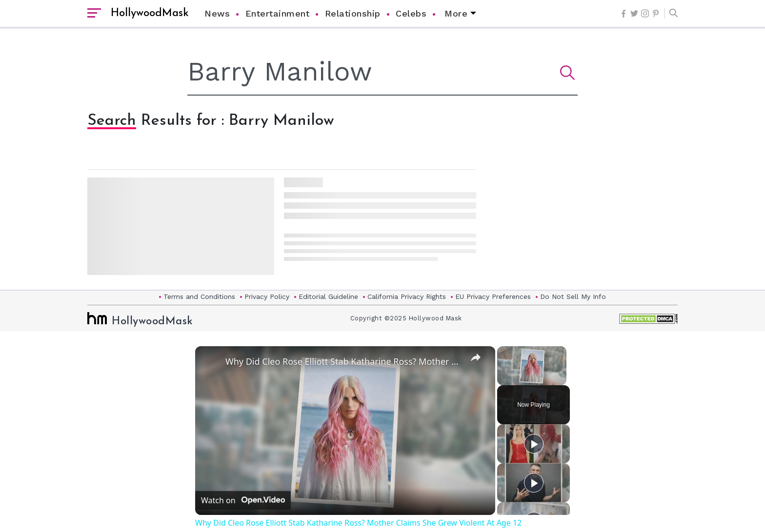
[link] (211, 362)
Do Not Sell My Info (573, 296)
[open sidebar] (94, 14)
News (217, 13)
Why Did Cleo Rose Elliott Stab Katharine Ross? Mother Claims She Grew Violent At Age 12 (344, 361)
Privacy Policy (267, 296)
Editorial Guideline (328, 296)
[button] (671, 14)
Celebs (411, 13)
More (456, 13)
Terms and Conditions (199, 296)
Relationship (353, 13)
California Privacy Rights (407, 296)
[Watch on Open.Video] (243, 500)
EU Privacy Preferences (493, 296)
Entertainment (278, 13)
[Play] (534, 444)
